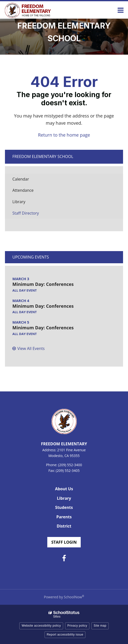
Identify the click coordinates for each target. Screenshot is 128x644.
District (64, 526)
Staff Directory (26, 213)
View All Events (31, 348)
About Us (64, 489)
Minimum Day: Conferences (43, 284)
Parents (64, 517)
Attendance (31, 192)
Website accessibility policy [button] (41, 626)
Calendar (21, 179)
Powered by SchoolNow (64, 597)
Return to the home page (64, 135)
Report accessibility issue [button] (65, 635)
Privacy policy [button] (77, 626)
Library (26, 203)
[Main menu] (121, 10)
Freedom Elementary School (43, 156)
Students (64, 507)
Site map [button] (100, 626)
